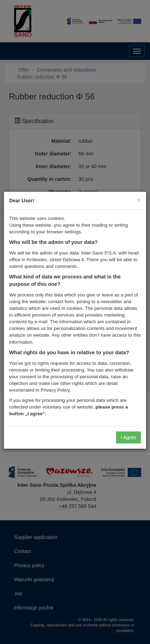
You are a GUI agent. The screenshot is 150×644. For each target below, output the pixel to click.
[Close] (139, 200)
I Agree (128, 437)
